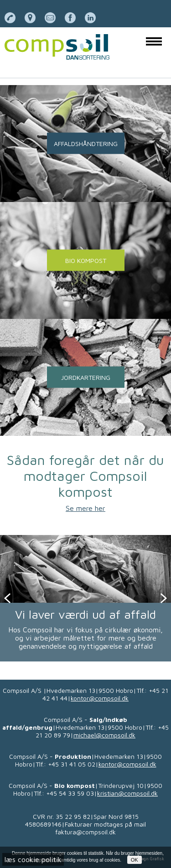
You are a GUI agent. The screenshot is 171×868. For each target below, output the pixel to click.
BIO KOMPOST (86, 260)
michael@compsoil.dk (104, 735)
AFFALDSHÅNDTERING (86, 144)
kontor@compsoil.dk (100, 698)
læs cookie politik (33, 859)
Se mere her (85, 508)
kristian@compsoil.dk (127, 793)
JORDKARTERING (86, 377)
